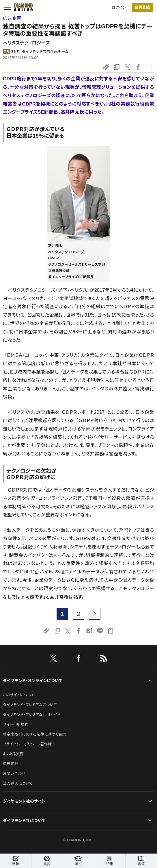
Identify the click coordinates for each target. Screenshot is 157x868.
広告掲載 (11, 764)
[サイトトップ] (22, 7)
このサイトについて (19, 695)
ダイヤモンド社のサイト (24, 801)
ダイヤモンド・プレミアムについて (30, 705)
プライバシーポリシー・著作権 (27, 744)
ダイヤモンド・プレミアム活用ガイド (32, 715)
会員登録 (142, 7)
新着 (16, 861)
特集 (110, 861)
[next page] (95, 614)
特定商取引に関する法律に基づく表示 (34, 734)
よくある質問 (13, 754)
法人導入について (18, 783)
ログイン (119, 7)
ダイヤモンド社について (24, 821)
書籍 (141, 861)
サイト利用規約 (16, 724)
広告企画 (12, 18)
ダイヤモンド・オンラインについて (33, 681)
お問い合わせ (14, 774)
